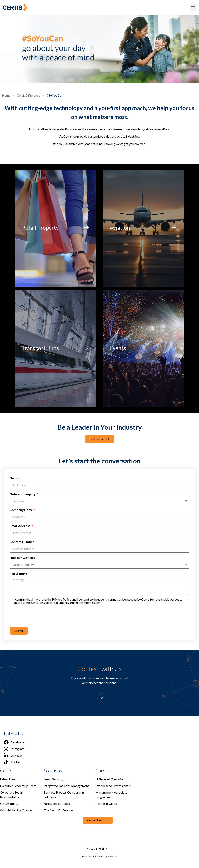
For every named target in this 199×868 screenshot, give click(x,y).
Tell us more (19, 574)
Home (6, 95)
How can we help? (23, 558)
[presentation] (39, 615)
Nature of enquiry (23, 494)
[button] (193, 8)
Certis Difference (28, 95)
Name (14, 478)
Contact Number (22, 542)
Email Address (20, 526)
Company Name (22, 510)
